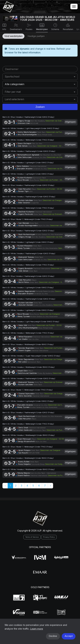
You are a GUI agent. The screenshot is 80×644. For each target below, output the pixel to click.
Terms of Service (32, 537)
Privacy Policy (49, 537)
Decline (53, 636)
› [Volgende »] (50, 486)
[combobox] (40, 77)
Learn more (37, 629)
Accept (69, 636)
